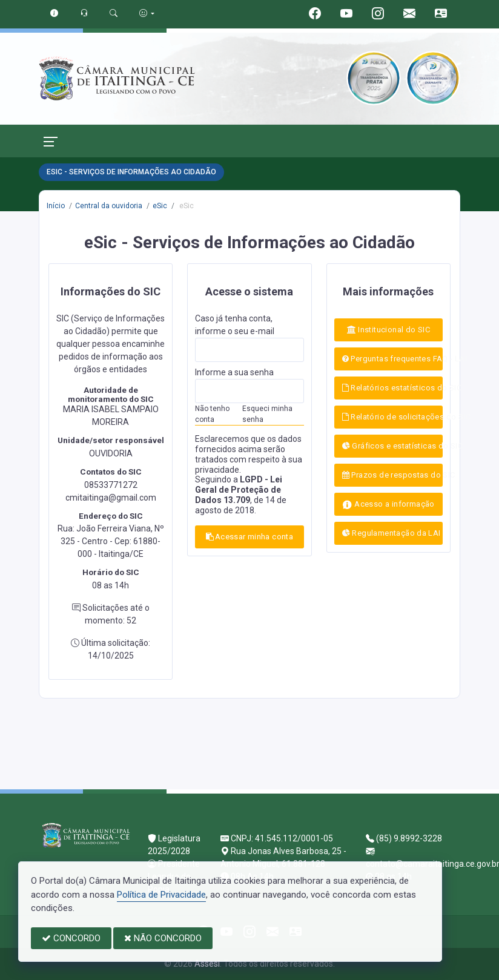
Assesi (207, 964)
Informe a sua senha (234, 372)
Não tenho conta (212, 414)
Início (56, 206)
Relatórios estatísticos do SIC (392, 388)
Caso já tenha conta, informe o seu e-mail (235, 325)
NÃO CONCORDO (163, 938)
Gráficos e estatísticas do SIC (392, 446)
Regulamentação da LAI (392, 533)
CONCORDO (71, 938)
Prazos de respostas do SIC (392, 475)
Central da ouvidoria (109, 206)
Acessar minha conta (249, 537)
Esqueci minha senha (267, 414)
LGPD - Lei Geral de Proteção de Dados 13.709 (239, 490)
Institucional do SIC (389, 330)
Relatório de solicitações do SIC (392, 417)
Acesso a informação (388, 505)
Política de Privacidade (161, 895)
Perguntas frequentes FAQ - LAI (392, 359)
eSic (160, 206)
